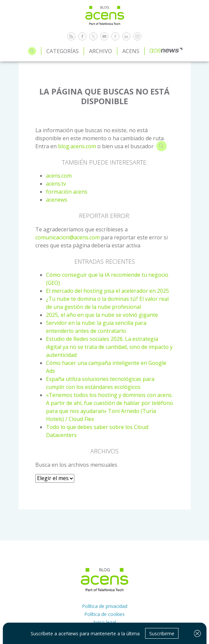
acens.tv (56, 184)
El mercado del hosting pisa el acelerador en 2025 (107, 291)
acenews (57, 200)
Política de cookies (104, 614)
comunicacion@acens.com (67, 237)
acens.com (59, 176)
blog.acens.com (77, 146)
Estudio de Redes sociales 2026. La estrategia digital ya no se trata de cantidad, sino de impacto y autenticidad (109, 347)
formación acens (67, 192)
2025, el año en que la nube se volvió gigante (102, 315)
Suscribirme (162, 633)
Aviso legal (104, 622)
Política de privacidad (105, 606)
